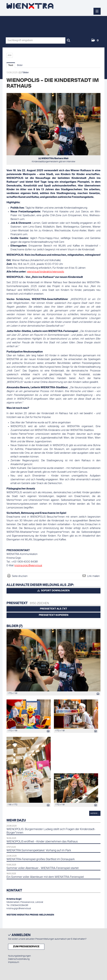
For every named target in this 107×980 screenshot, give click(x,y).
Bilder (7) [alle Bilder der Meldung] (14, 626)
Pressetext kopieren (54, 615)
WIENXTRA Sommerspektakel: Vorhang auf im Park (39, 850)
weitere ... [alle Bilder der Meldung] (95, 813)
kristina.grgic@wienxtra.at (28, 566)
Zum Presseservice (26, 947)
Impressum (14, 962)
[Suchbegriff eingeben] (39, 40)
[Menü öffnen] (97, 11)
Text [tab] (11, 65)
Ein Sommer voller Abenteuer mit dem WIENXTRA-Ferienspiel (45, 877)
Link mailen (93, 576)
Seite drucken (20, 576)
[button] (95, 40)
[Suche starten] (69, 40)
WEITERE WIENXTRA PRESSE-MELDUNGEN (30, 915)
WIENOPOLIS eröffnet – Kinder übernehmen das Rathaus (42, 842)
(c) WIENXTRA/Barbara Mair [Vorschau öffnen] (54, 158)
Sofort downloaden (53, 590)
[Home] (30, 6)
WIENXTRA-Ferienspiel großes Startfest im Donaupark (41, 859)
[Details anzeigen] (97, 694)
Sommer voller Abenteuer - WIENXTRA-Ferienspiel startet (43, 868)
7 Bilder (25, 73)
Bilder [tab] (20, 65)
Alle (10, 55)
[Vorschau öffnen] (53, 124)
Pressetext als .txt (53, 609)
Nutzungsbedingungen (19, 956)
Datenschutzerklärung (19, 959)
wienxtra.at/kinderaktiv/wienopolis (46, 272)
